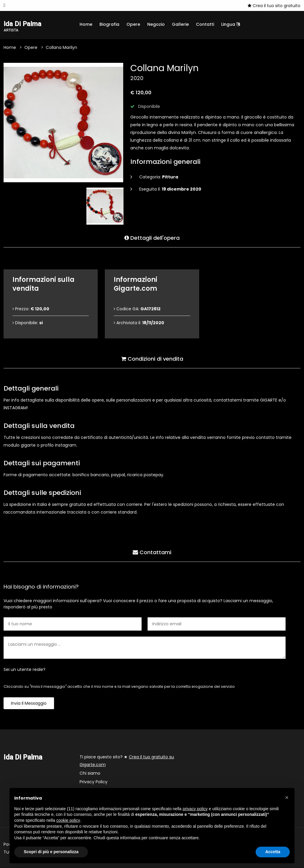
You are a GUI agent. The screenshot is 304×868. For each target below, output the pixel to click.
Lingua (231, 24)
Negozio (156, 24)
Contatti (205, 24)
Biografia (109, 24)
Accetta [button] (273, 852)
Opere (133, 24)
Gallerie (180, 24)
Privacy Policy (94, 782)
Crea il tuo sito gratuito (274, 6)
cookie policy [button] (68, 820)
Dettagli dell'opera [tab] (152, 238)
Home (86, 24)
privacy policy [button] (195, 809)
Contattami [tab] (152, 552)
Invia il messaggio (29, 704)
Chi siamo (90, 773)
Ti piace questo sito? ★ (127, 761)
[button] (287, 797)
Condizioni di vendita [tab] (152, 358)
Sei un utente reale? (24, 670)
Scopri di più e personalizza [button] (51, 852)
